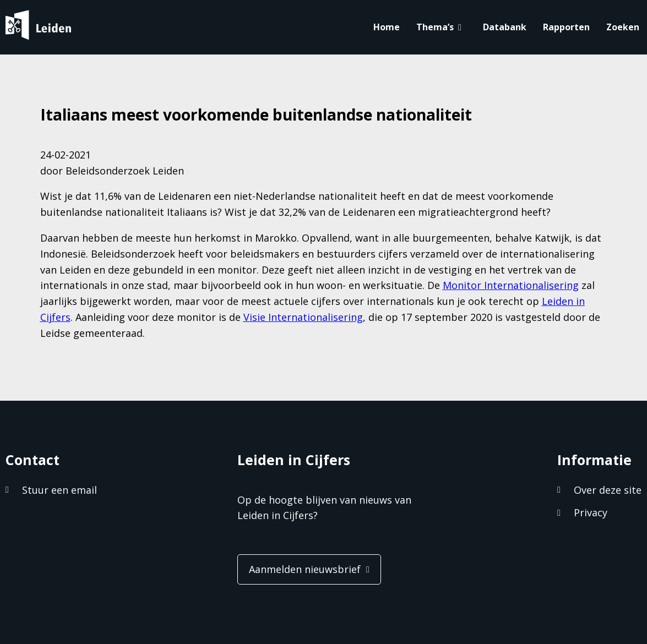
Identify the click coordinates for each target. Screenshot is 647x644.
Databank (505, 27)
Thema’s (435, 27)
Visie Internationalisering (303, 317)
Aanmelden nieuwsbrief (305, 569)
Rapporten (566, 27)
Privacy (591, 512)
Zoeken (623, 27)
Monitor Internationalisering (511, 285)
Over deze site (608, 490)
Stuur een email (59, 490)
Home (387, 27)
